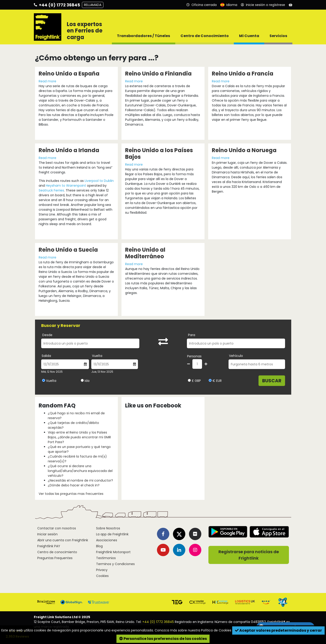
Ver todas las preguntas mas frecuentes (71, 494)
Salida (46, 356)
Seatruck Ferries (51, 190)
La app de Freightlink (112, 534)
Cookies (102, 576)
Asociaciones (107, 540)
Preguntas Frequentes (55, 558)
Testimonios (106, 558)
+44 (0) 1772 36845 (158, 622)
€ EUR (215, 381)
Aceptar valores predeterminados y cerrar (278, 630)
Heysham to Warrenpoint (66, 186)
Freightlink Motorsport (113, 552)
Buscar (272, 381)
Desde (47, 335)
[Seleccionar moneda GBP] (189, 380)
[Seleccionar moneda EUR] (210, 380)
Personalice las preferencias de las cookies (163, 639)
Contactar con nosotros (57, 528)
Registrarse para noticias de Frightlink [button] (249, 555)
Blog (99, 546)
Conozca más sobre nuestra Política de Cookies (193, 630)
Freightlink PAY (49, 546)
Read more (47, 81)
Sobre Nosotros (108, 528)
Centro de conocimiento (57, 552)
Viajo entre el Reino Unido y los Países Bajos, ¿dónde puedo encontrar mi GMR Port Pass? (79, 437)
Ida (87, 381)
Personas (194, 356)
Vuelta (97, 356)
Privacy (102, 570)
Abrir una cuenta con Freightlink (63, 540)
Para (192, 335)
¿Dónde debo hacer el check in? (74, 485)
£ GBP (194, 381)
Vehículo (236, 356)
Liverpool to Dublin (99, 181)
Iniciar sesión (47, 534)
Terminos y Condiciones (115, 564)
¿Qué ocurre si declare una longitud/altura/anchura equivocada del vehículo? (80, 471)
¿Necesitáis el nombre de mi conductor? (80, 480)
